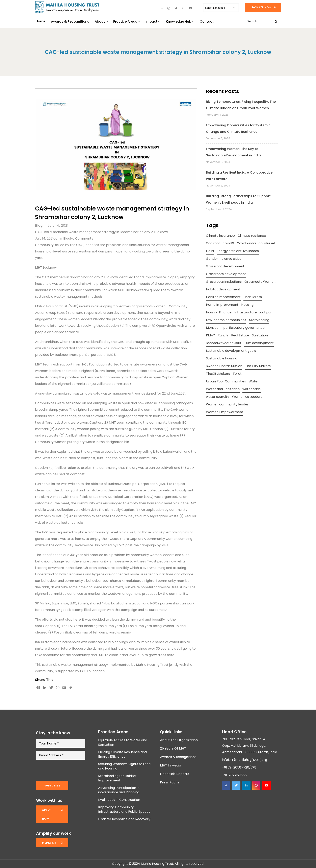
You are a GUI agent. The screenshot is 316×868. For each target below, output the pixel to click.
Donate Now (262, 7)
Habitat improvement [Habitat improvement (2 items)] (223, 297)
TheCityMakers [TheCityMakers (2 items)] (218, 374)
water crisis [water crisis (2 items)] (252, 389)
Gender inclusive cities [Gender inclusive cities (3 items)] (224, 259)
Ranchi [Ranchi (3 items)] (223, 335)
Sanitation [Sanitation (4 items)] (260, 335)
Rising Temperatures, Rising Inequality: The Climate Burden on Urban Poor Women (241, 105)
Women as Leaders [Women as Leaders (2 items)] (247, 397)
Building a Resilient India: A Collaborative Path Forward (239, 176)
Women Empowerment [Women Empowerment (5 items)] (225, 412)
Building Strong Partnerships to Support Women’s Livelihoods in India (238, 199)
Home (41, 21)
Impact (153, 21)
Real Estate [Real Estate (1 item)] (240, 335)
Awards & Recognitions (70, 21)
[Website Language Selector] (221, 8)
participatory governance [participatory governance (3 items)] (244, 328)
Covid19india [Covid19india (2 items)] (246, 243)
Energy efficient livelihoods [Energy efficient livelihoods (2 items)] (238, 251)
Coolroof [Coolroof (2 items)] (213, 243)
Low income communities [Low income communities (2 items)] (226, 320)
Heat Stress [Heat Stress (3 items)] (253, 297)
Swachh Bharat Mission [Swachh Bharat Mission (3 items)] (224, 366)
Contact (207, 21)
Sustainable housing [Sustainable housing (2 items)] (222, 358)
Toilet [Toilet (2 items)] (237, 374)
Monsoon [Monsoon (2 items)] (213, 328)
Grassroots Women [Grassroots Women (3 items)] (260, 282)
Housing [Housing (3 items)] (247, 305)
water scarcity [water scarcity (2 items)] (218, 397)
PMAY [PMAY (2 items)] (210, 335)
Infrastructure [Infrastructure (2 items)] (246, 312)
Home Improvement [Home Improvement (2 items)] (222, 305)
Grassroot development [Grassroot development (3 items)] (225, 266)
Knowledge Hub (180, 21)
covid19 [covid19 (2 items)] (228, 243)
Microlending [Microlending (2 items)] (259, 320)
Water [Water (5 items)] (254, 381)
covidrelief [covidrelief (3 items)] (267, 243)
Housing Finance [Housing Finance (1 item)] (219, 312)
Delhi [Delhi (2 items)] (210, 251)
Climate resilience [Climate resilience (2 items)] (252, 236)
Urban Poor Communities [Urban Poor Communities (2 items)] (226, 381)
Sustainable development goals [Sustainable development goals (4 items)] (231, 351)
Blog (39, 226)
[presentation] (67, 771)
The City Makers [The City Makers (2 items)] (258, 366)
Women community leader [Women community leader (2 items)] (227, 404)
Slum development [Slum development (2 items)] (259, 343)
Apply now (47, 814)
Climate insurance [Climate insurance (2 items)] (220, 236)
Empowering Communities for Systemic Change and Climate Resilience (238, 128)
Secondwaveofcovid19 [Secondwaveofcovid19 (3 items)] (223, 343)
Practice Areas (127, 21)
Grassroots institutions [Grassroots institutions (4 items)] (224, 282)
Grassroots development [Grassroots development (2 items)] (226, 274)
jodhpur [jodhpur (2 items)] (266, 312)
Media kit (49, 843)
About (101, 21)
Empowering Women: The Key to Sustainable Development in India (233, 152)
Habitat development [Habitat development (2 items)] (223, 289)
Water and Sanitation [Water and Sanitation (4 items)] (223, 389)
